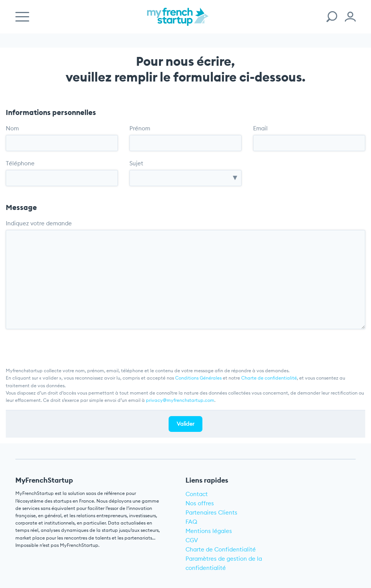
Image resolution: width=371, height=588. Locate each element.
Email (260, 128)
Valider (185, 424)
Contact (197, 494)
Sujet (136, 163)
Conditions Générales (198, 378)
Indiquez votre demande (39, 223)
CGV (192, 540)
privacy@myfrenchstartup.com (180, 400)
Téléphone (20, 163)
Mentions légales (209, 531)
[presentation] (64, 344)
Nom (12, 128)
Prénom (140, 128)
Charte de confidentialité (269, 378)
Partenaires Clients (211, 512)
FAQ (191, 522)
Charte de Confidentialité (221, 549)
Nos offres (200, 503)
